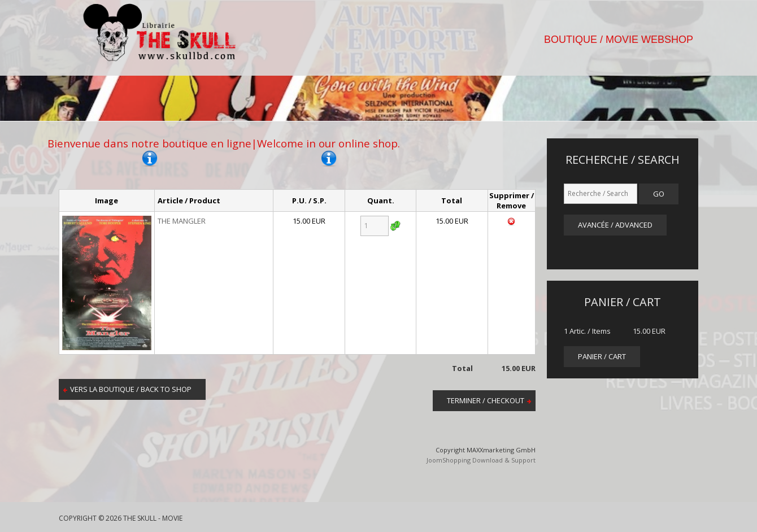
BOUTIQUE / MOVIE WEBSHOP (619, 40)
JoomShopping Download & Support (481, 460)
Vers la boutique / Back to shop (131, 389)
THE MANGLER (182, 221)
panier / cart (602, 356)
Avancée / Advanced (615, 225)
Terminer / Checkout (486, 400)
